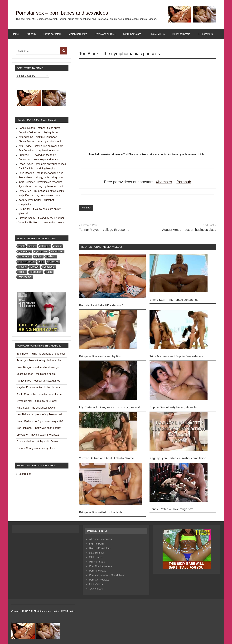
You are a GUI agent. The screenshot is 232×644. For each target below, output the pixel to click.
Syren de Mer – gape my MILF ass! (37, 401)
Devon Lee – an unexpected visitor (38, 160)
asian (32, 246)
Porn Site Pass (98, 571)
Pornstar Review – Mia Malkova (107, 575)
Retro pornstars (132, 34)
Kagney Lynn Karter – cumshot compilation (180, 458)
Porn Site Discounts (100, 566)
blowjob (45, 246)
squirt (22, 272)
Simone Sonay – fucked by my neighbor (41, 218)
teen (49, 272)
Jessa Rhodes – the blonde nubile (36, 374)
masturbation (27, 262)
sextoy (35, 267)
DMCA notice (68, 611)
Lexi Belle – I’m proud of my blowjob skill (40, 414)
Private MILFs (157, 34)
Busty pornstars (181, 34)
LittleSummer (97, 553)
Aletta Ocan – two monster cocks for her (40, 394)
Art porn (31, 34)
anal (21, 246)
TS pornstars (205, 34)
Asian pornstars (78, 34)
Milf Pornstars (97, 562)
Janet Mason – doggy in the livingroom (41, 178)
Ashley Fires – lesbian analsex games (38, 381)
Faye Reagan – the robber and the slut (41, 173)
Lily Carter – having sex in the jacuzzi (38, 435)
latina (39, 256)
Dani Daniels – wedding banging (37, 169)
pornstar (53, 262)
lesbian (51, 256)
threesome (25, 277)
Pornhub (184, 182)
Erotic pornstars (53, 34)
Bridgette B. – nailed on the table (102, 513)
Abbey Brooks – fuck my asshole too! (40, 142)
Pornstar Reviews (99, 580)
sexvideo (49, 267)
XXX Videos (96, 584)
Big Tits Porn (96, 544)
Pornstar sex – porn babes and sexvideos (75, 12)
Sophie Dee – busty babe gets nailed (176, 407)
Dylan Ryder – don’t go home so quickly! (40, 421)
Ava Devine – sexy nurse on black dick (41, 146)
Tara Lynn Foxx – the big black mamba (39, 360)
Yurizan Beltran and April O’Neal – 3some (109, 458)
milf (41, 262)
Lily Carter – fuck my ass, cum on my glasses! (112, 407)
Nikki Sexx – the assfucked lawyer (36, 408)
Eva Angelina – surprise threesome (39, 151)
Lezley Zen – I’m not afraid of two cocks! (41, 191)
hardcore (57, 251)
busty (58, 246)
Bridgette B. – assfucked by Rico (102, 356)
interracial (25, 256)
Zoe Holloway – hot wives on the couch (39, 428)
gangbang (25, 251)
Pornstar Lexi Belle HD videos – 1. (104, 306)
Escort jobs (25, 474)
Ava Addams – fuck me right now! (38, 137)
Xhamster (164, 182)
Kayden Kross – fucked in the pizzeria (38, 387)
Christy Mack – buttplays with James (38, 441)
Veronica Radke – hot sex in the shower (41, 223)
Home (15, 34)
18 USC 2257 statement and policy (40, 611)
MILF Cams (96, 557)
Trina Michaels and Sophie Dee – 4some (179, 356)
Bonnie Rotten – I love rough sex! (173, 509)
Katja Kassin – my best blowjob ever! (40, 196)
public (22, 267)
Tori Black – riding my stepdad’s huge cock (41, 354)
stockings (36, 272)
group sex (41, 251)
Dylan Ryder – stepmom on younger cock (42, 164)
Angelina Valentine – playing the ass (39, 133)
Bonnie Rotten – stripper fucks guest (39, 128)
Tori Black (86, 208)
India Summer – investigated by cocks (40, 182)
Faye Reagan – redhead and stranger (38, 367)
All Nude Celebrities (100, 539)
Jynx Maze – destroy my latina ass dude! (42, 187)
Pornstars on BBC (105, 34)
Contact (15, 611)
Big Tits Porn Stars (100, 548)
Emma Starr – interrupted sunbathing (176, 300)
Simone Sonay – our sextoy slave (36, 448)
